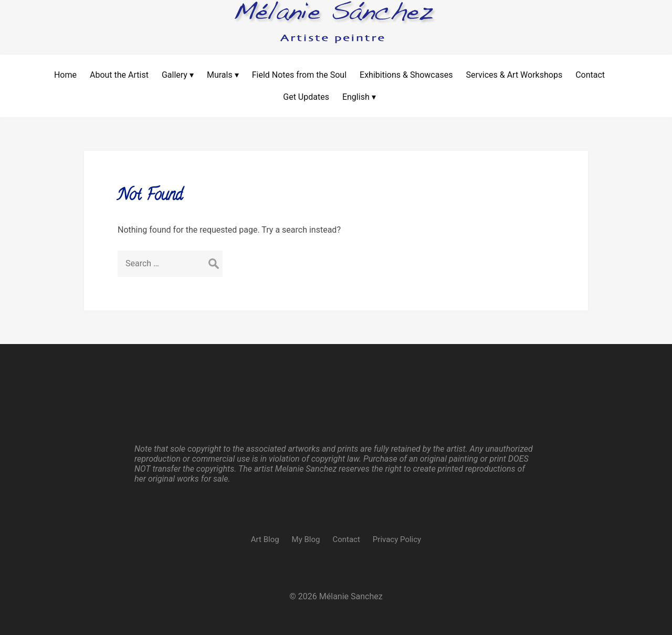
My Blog (306, 539)
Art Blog (265, 539)
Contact (346, 539)
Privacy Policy (397, 539)
